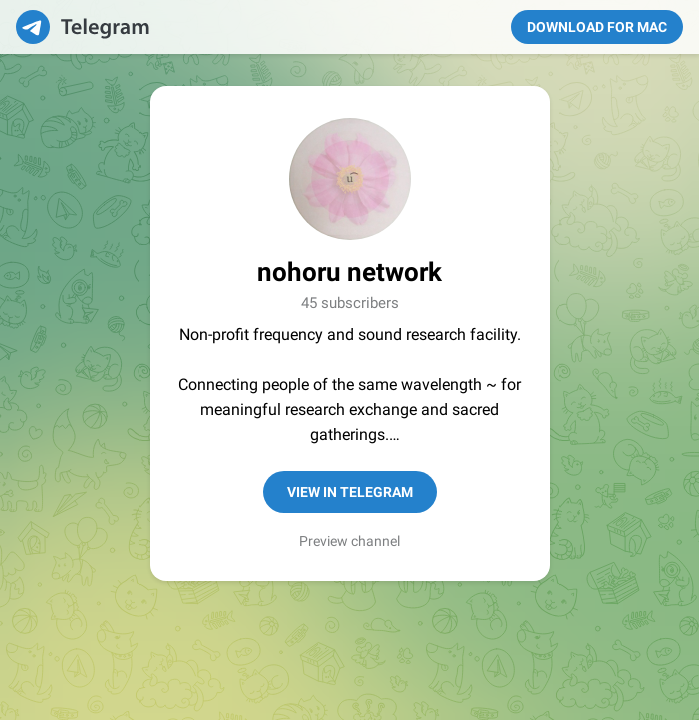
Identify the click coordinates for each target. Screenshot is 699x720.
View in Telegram (350, 492)
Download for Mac (597, 27)
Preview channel (349, 541)
